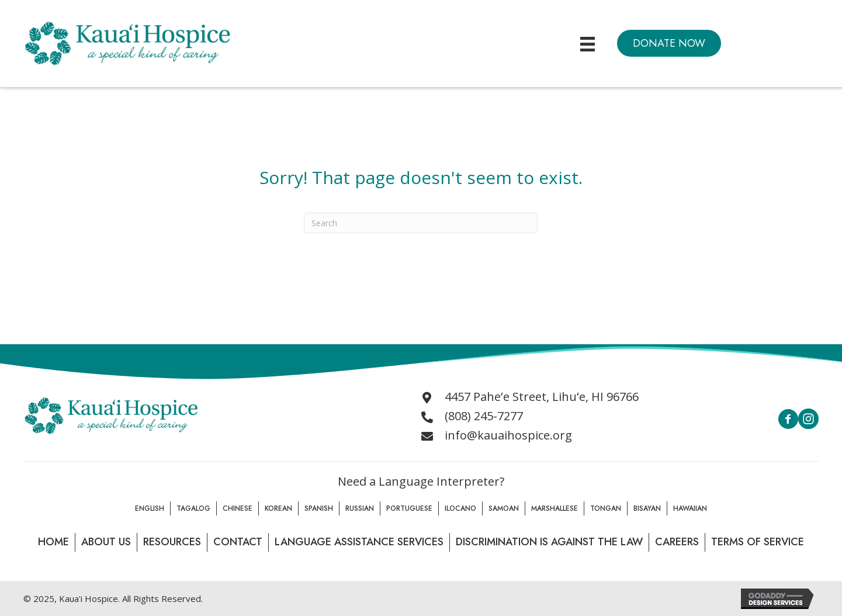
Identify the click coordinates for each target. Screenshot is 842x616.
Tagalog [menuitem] (193, 508)
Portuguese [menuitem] (409, 508)
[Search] (421, 223)
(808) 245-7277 (484, 416)
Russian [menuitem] (360, 508)
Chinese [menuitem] (238, 508)
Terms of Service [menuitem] (758, 542)
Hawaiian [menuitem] (690, 508)
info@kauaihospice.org (508, 435)
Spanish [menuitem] (319, 508)
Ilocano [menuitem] (460, 508)
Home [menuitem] (53, 542)
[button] (669, 43)
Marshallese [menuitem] (555, 508)
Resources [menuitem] (172, 542)
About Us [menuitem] (106, 542)
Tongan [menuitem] (606, 508)
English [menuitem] (150, 508)
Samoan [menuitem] (504, 508)
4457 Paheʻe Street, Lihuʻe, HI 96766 (542, 397)
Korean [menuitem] (278, 508)
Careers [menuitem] (677, 542)
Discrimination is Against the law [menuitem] (549, 542)
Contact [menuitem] (238, 542)
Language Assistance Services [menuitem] (359, 542)
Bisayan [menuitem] (647, 508)
